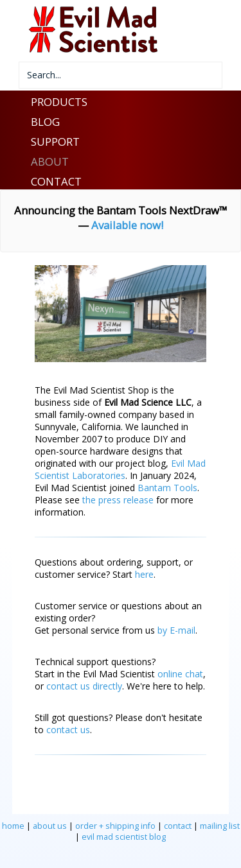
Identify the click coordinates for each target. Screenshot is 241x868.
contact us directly (84, 686)
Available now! (127, 225)
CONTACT (56, 181)
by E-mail (176, 630)
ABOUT (50, 161)
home (13, 826)
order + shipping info (115, 826)
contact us (68, 730)
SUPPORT (55, 142)
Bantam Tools (167, 488)
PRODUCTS (59, 102)
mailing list (220, 826)
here (144, 574)
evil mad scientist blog (124, 837)
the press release (118, 500)
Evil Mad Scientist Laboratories (120, 469)
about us (50, 826)
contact (178, 826)
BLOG (45, 122)
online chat (180, 674)
